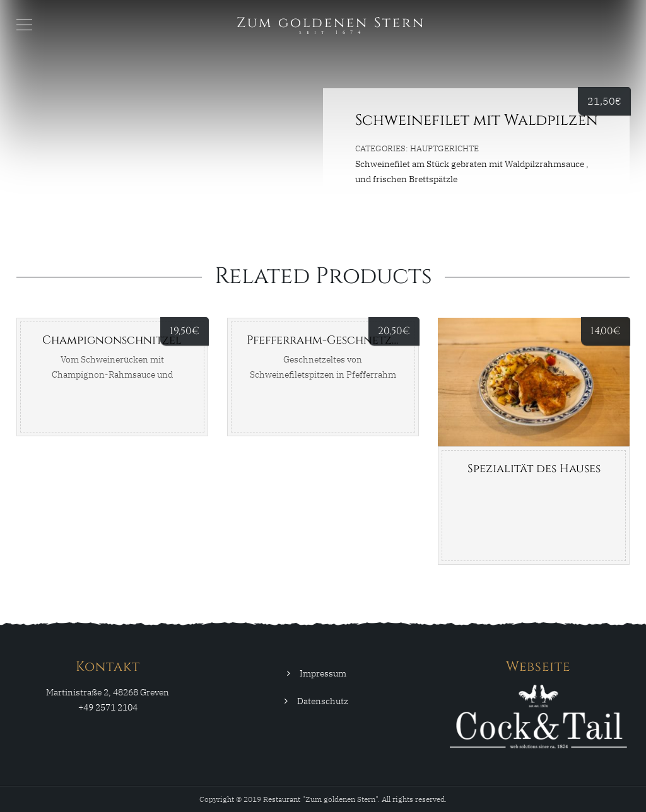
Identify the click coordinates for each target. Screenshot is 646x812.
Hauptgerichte (444, 148)
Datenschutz (323, 701)
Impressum (323, 673)
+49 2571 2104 (108, 707)
